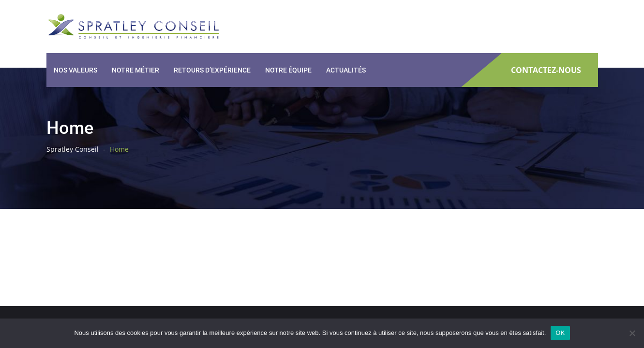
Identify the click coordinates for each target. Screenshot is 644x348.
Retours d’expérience (212, 70)
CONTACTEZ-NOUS (546, 70)
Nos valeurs (75, 70)
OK (560, 333)
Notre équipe (288, 70)
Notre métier (135, 70)
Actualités (346, 70)
